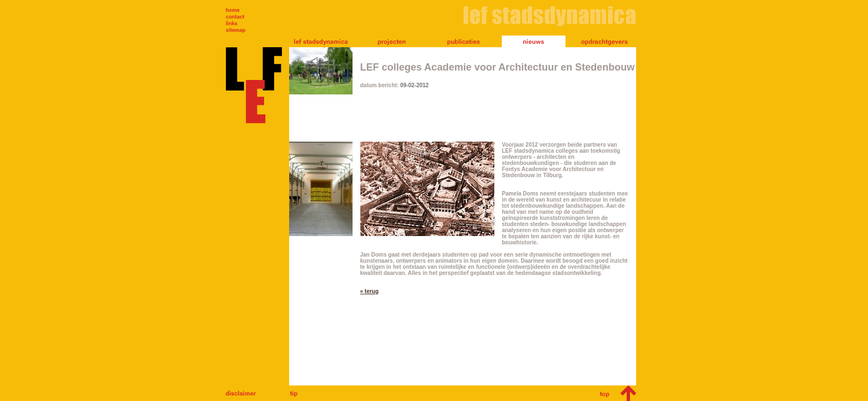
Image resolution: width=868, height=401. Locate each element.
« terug (369, 291)
